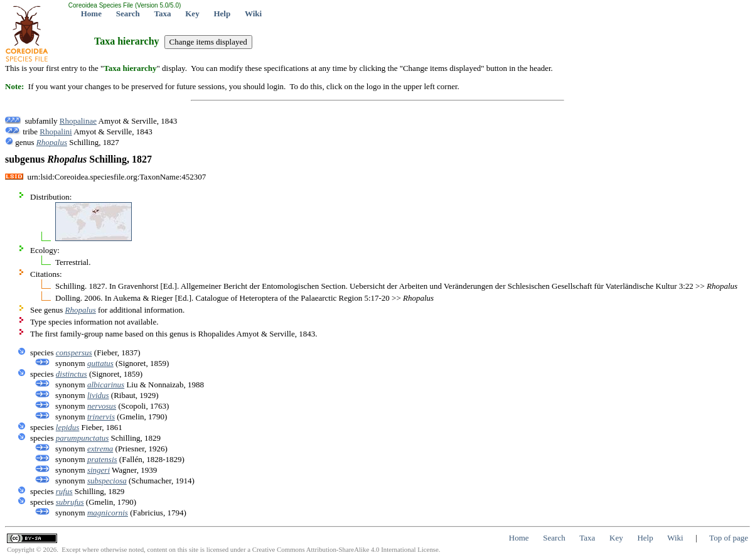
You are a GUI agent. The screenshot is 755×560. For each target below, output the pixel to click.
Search (128, 13)
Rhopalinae (78, 121)
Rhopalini (56, 132)
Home (91, 13)
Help (222, 13)
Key (192, 13)
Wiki (253, 13)
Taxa (163, 13)
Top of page (729, 538)
